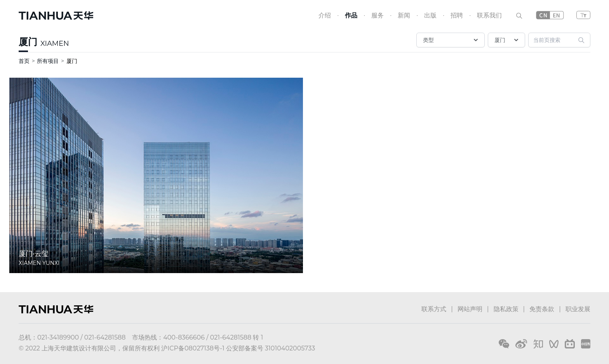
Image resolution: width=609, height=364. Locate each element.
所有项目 (48, 61)
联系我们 (489, 15)
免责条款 (542, 309)
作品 (351, 15)
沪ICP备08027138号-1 (193, 348)
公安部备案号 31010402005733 (271, 348)
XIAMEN (55, 44)
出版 (430, 15)
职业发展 (578, 309)
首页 (24, 61)
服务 (378, 15)
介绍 (325, 15)
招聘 (457, 15)
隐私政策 (506, 309)
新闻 (404, 15)
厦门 (28, 42)
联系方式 (434, 309)
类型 (451, 40)
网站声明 (470, 309)
